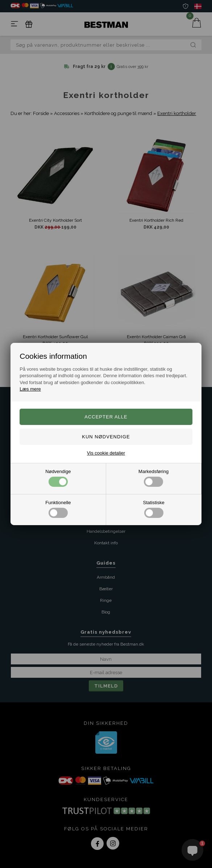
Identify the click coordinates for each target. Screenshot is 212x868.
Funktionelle (58, 509)
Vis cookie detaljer (106, 453)
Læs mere (30, 389)
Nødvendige (58, 478)
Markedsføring (153, 478)
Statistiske (154, 509)
